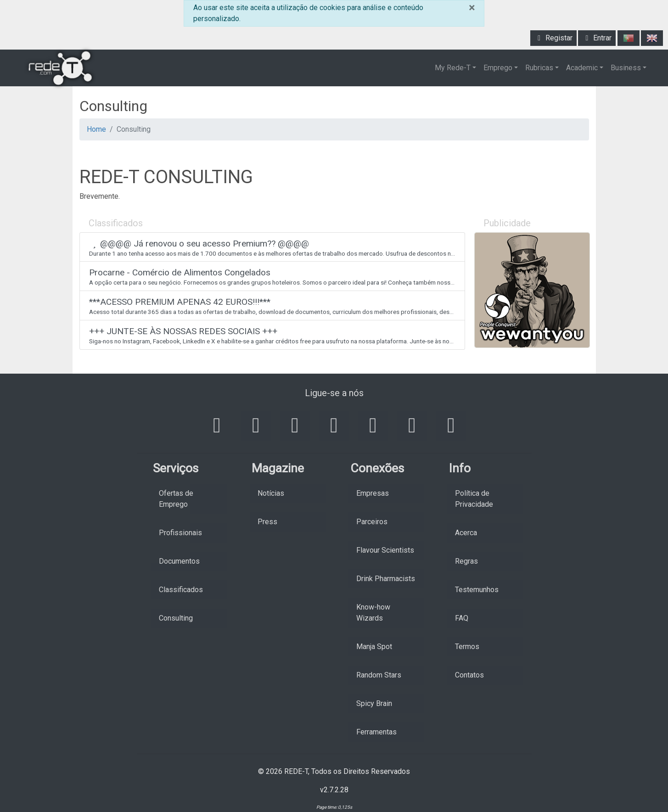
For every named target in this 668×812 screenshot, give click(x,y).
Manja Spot (374, 647)
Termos (467, 647)
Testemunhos (477, 590)
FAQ (462, 618)
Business (626, 68)
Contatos (469, 675)
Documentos (179, 561)
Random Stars (379, 675)
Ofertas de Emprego (176, 499)
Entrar (597, 38)
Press (267, 522)
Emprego (498, 68)
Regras (466, 561)
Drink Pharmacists (386, 579)
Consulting (176, 618)
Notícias (271, 493)
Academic (582, 68)
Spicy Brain (374, 703)
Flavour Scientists (385, 550)
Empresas (373, 493)
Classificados (181, 590)
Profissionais (180, 533)
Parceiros (372, 522)
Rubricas (539, 68)
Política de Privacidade (474, 499)
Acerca (466, 533)
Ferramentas (376, 732)
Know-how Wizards (373, 613)
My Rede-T (453, 68)
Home (96, 129)
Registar (553, 38)
